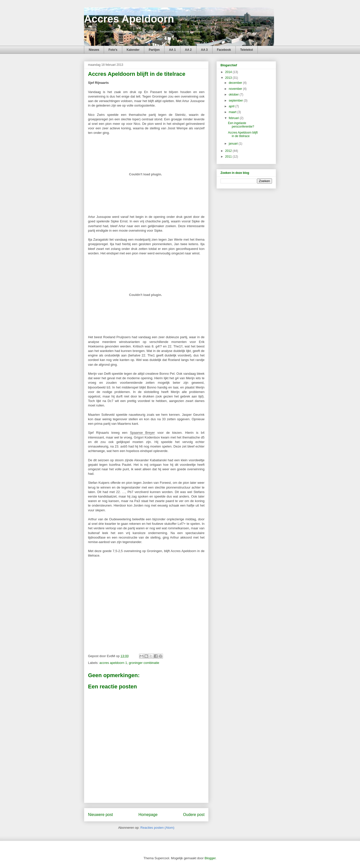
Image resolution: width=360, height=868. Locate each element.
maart (233, 112)
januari (234, 144)
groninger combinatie (144, 663)
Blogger (210, 858)
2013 (229, 78)
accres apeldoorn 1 (113, 663)
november (236, 89)
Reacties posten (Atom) (157, 828)
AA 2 (188, 50)
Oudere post (194, 815)
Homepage (148, 815)
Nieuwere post (100, 815)
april (232, 106)
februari (234, 118)
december (236, 83)
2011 (229, 157)
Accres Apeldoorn (129, 19)
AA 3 (204, 50)
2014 (229, 72)
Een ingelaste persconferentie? (241, 125)
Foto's (113, 50)
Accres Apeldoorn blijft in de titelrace (243, 134)
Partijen (154, 50)
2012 (229, 151)
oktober (234, 95)
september (236, 101)
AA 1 (172, 50)
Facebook (224, 50)
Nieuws (94, 50)
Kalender (133, 50)
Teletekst (247, 50)
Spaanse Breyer (142, 433)
